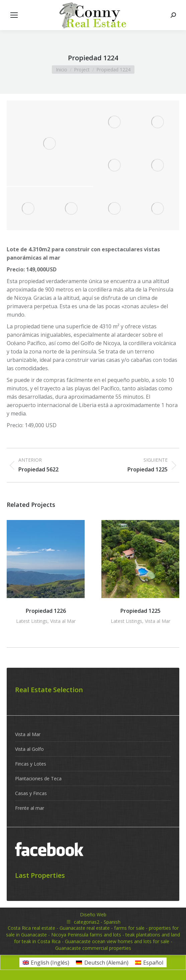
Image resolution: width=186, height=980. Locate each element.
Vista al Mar (63, 621)
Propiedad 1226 (46, 611)
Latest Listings (32, 621)
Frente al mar (30, 808)
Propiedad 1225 (141, 611)
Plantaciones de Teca (38, 778)
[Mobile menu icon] (14, 15)
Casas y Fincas (31, 793)
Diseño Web (93, 914)
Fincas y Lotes (31, 764)
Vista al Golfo (29, 749)
